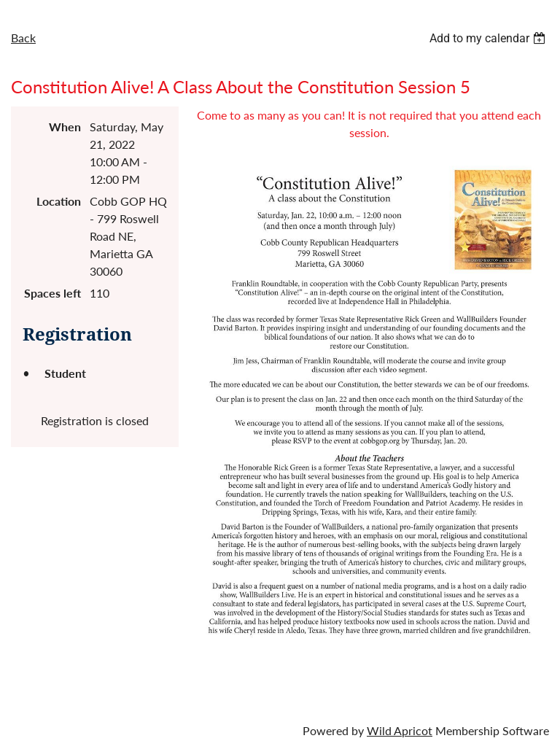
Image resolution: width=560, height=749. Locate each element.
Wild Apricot (400, 730)
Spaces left (52, 293)
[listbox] (489, 38)
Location (59, 201)
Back (23, 38)
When (65, 127)
